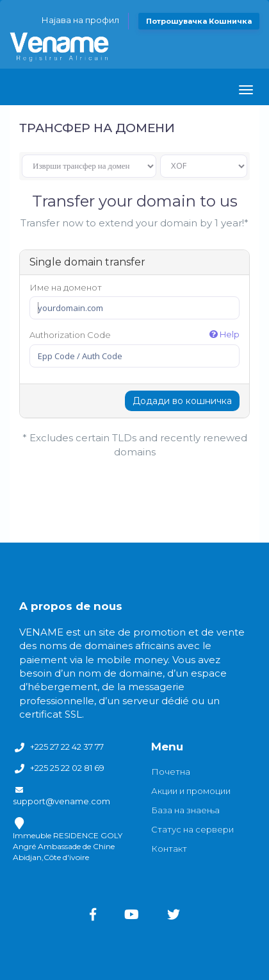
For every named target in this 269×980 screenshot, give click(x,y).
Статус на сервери (192, 829)
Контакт (169, 849)
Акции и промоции (191, 791)
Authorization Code (134, 334)
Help (224, 334)
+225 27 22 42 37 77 (67, 747)
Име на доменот (66, 287)
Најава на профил (80, 20)
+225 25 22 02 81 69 (67, 768)
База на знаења (185, 810)
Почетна (171, 772)
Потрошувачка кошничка (199, 21)
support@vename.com (61, 801)
